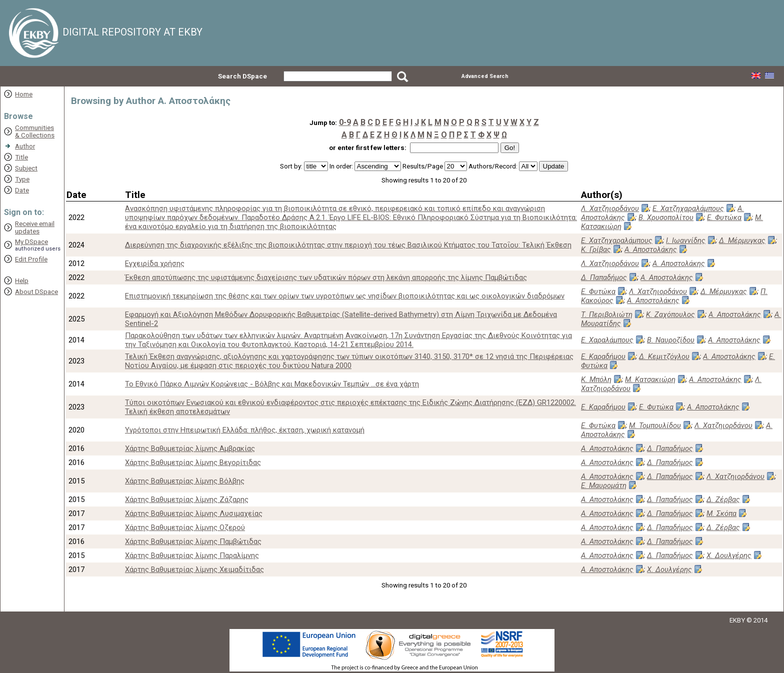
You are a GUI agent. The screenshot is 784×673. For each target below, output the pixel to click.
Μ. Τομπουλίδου (655, 425)
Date (22, 190)
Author (25, 146)
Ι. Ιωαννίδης (686, 240)
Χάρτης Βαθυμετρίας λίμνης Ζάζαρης (187, 499)
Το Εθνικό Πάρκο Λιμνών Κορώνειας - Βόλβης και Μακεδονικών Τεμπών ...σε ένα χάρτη (272, 384)
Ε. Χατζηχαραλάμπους (688, 208)
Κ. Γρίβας (596, 249)
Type (22, 179)
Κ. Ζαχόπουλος (670, 314)
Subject (26, 168)
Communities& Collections (35, 131)
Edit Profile (31, 259)
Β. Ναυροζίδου (671, 340)
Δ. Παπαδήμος (604, 277)
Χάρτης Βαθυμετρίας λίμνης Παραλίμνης (192, 555)
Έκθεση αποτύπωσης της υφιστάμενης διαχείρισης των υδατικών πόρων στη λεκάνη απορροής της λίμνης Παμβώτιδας (326, 277)
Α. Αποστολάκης (651, 249)
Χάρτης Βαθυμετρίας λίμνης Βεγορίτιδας (193, 462)
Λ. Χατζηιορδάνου (610, 208)
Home (24, 94)
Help (22, 281)
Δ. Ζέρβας (723, 499)
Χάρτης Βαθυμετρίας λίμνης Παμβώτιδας (193, 541)
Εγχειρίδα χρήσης (155, 263)
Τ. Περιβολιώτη (607, 314)
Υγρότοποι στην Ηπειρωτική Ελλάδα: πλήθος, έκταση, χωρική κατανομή (245, 430)
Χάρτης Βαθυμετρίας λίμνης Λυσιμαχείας (194, 513)
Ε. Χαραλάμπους (607, 340)
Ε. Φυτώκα (724, 217)
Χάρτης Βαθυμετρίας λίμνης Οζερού (185, 527)
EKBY (737, 620)
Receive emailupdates (35, 227)
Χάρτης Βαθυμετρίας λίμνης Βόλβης (185, 481)
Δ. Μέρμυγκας (742, 240)
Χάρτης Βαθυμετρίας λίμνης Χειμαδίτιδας (194, 569)
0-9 (345, 122)
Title (21, 157)
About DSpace (36, 292)
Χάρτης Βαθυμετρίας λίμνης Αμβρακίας (190, 448)
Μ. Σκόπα (721, 513)
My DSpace (31, 242)
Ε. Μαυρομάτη (604, 485)
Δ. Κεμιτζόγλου (664, 356)
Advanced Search (485, 76)
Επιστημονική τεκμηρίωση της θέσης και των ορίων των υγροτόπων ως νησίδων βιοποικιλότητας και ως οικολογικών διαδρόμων (345, 296)
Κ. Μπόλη (596, 379)
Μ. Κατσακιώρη (650, 379)
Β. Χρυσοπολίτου (666, 217)
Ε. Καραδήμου (603, 356)
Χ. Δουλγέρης (729, 555)
